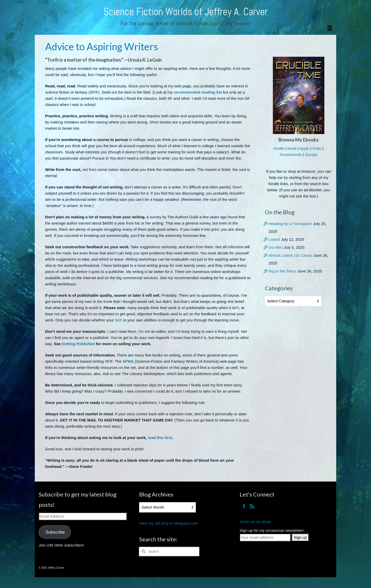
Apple (304, 148)
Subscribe (55, 532)
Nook (292, 148)
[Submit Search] (143, 552)
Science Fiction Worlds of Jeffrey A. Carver (186, 12)
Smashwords (291, 155)
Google (311, 155)
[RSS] (252, 506)
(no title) (276, 247)
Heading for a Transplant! (290, 224)
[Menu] (330, 28)
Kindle (279, 148)
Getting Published (78, 344)
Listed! (274, 239)
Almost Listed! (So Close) (290, 255)
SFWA (128, 361)
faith (119, 320)
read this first (160, 438)
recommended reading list (198, 92)
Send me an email (255, 522)
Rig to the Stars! (283, 271)
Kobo (317, 148)
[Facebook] (244, 506)
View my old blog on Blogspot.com (169, 523)
